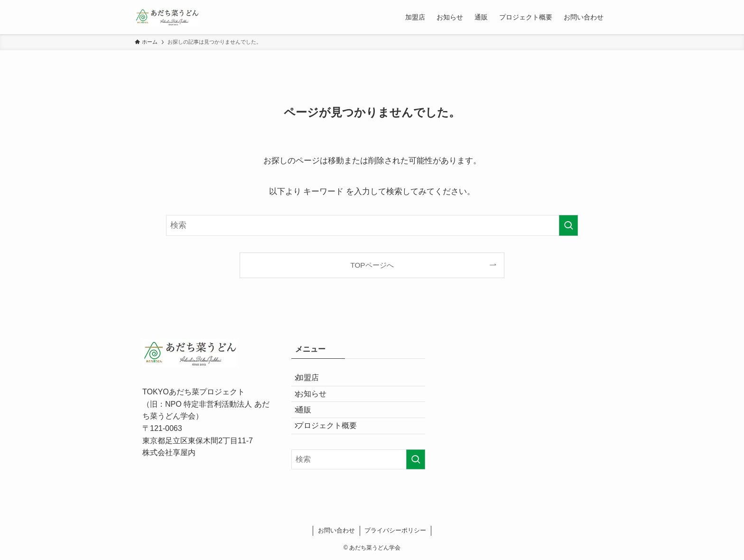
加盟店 (314, 381)
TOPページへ (372, 265)
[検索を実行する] (568, 225)
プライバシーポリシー (395, 530)
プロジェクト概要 (333, 448)
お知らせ (318, 404)
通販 (310, 426)
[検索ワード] (372, 225)
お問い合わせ (336, 530)
